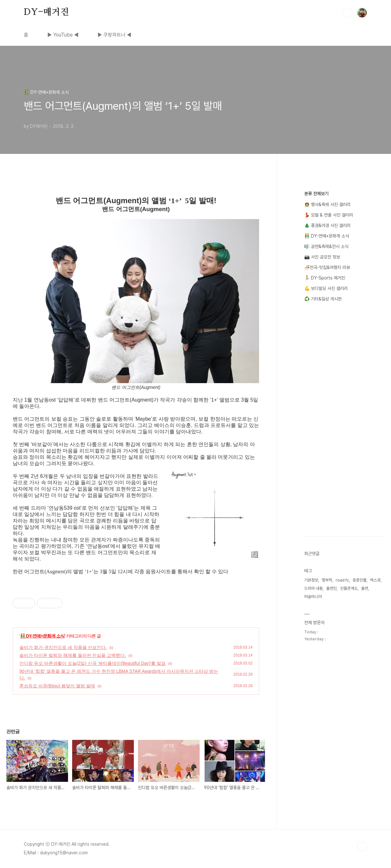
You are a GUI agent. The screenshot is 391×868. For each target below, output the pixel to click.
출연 (365, 588)
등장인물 (360, 580)
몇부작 (327, 580)
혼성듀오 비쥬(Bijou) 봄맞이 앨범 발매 (57, 686)
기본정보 (311, 580)
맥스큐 (375, 580)
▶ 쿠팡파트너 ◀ (114, 35)
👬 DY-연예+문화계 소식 (42, 636)
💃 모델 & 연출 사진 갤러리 (329, 215)
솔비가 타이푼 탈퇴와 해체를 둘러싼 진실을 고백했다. (73, 655)
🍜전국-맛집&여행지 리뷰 (327, 267)
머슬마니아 (313, 597)
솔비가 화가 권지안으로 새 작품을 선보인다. (63, 647)
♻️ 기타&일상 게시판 (323, 299)
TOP (362, 847)
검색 (347, 13)
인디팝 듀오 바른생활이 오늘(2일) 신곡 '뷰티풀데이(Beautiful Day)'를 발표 (93, 663)
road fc (342, 580)
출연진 (331, 588)
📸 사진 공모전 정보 (322, 257)
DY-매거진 (46, 12)
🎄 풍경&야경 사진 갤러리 (327, 225)
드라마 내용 (313, 588)
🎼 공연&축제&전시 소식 (326, 246)
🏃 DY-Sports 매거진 (325, 278)
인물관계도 (349, 588)
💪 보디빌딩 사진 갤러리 (326, 288)
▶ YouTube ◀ (63, 35)
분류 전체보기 (316, 194)
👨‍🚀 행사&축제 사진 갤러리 (327, 204)
